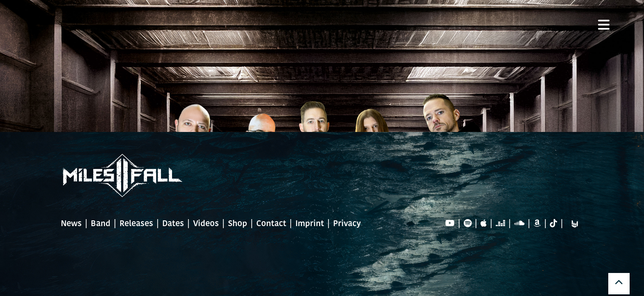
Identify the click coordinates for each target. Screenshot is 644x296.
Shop (238, 224)
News (71, 224)
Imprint (310, 224)
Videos (206, 224)
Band (101, 224)
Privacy (347, 224)
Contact (271, 224)
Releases (136, 224)
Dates (173, 224)
